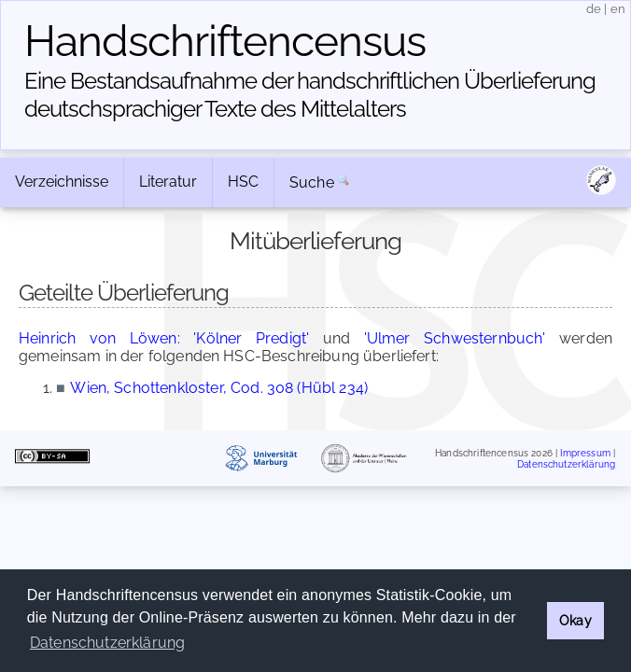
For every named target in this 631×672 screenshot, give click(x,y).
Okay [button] (575, 620)
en (618, 9)
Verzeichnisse (62, 182)
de (594, 9)
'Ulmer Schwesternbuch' (455, 338)
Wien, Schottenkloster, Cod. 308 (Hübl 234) (219, 388)
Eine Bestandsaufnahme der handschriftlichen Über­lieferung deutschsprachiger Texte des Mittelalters (310, 95)
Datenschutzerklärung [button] (107, 643)
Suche (312, 182)
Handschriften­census (225, 41)
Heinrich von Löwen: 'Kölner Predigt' (164, 338)
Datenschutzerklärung (566, 463)
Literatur (168, 182)
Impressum (585, 453)
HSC (243, 182)
